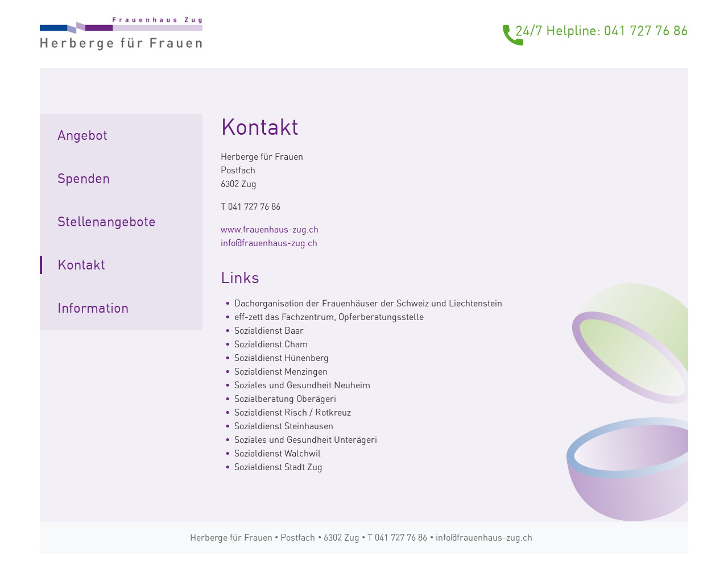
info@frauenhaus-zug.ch (269, 243)
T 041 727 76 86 (397, 538)
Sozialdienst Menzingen (281, 372)
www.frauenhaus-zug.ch (270, 229)
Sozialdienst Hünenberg (282, 358)
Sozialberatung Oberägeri (285, 399)
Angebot (82, 135)
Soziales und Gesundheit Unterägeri (306, 440)
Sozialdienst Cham (271, 344)
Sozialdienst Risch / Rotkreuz (293, 412)
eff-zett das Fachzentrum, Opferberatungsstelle (329, 317)
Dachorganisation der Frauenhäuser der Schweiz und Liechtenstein (368, 303)
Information (93, 308)
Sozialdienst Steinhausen (284, 426)
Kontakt (81, 265)
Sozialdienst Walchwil (278, 453)
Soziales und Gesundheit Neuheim (302, 385)
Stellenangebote (107, 222)
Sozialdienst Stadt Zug (278, 467)
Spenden (84, 179)
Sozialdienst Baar (269, 331)
